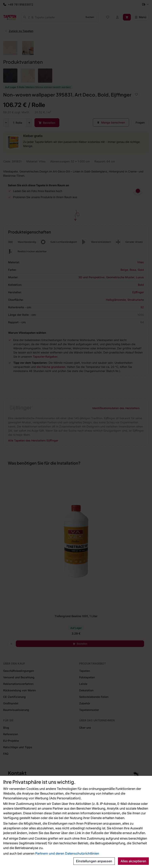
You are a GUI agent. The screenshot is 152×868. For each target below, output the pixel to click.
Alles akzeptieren (133, 861)
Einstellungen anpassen (94, 861)
